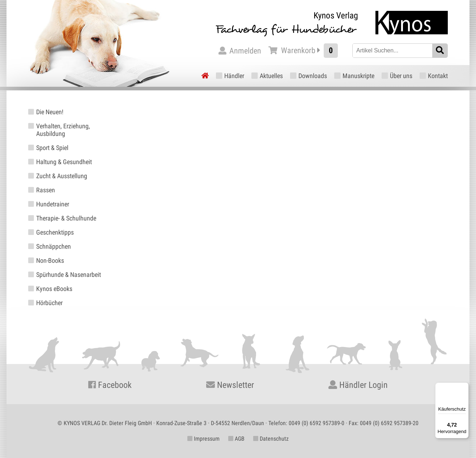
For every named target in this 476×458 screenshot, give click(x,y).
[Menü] (464, 387)
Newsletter (230, 385)
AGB (236, 439)
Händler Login (358, 385)
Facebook (110, 385)
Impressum (203, 439)
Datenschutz (271, 439)
